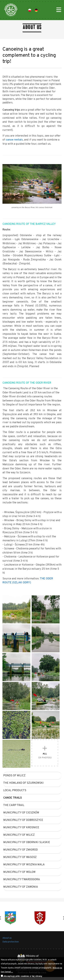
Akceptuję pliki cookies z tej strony (23, 976)
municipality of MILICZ (19, 835)
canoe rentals (14, 140)
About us (7, 938)
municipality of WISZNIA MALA (24, 865)
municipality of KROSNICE (21, 828)
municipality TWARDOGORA (22, 880)
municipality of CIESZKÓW (21, 813)
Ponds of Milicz (14, 776)
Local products (15, 790)
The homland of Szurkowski (23, 783)
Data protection (11, 942)
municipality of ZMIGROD (21, 850)
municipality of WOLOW (19, 872)
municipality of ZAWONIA (21, 887)
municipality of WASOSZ (20, 857)
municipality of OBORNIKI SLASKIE (27, 842)
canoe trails (13, 798)
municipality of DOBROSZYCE (23, 820)
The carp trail (14, 805)
